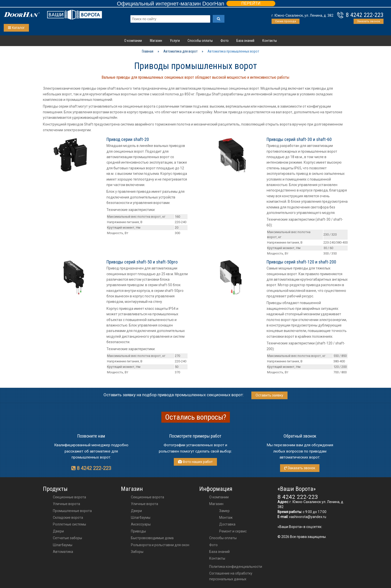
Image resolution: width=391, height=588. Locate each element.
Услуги (175, 41)
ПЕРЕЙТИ (251, 3)
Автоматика (63, 552)
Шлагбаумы (63, 545)
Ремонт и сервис (233, 531)
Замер (224, 511)
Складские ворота (68, 518)
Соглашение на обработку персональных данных (231, 576)
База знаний (245, 41)
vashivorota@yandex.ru (308, 517)
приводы (138, 531)
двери (136, 511)
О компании (133, 41)
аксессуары (141, 524)
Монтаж (226, 518)
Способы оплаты (200, 41)
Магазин (156, 41)
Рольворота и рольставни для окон (160, 545)
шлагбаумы (141, 518)
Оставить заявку (269, 395)
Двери (58, 531)
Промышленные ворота (72, 511)
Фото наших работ (195, 462)
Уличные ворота (66, 504)
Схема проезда (286, 21)
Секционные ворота (69, 497)
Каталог (16, 28)
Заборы (137, 552)
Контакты (270, 41)
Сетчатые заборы (67, 538)
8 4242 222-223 (365, 15)
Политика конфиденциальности (236, 567)
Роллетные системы (69, 524)
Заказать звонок (369, 21)
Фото (225, 41)
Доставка (227, 524)
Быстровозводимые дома (152, 538)
